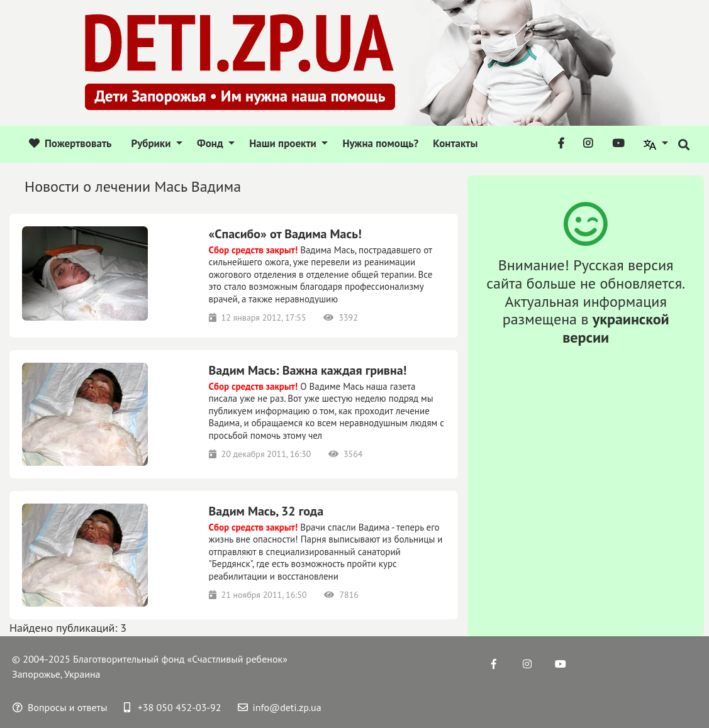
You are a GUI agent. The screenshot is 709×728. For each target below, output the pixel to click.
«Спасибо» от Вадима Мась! (285, 234)
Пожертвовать (70, 143)
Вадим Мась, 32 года (266, 511)
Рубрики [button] (152, 143)
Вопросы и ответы (60, 707)
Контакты (455, 143)
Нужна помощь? (380, 143)
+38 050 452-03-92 (173, 707)
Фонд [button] (211, 143)
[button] (656, 144)
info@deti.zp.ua (280, 707)
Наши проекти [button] (284, 143)
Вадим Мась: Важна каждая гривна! (308, 370)
